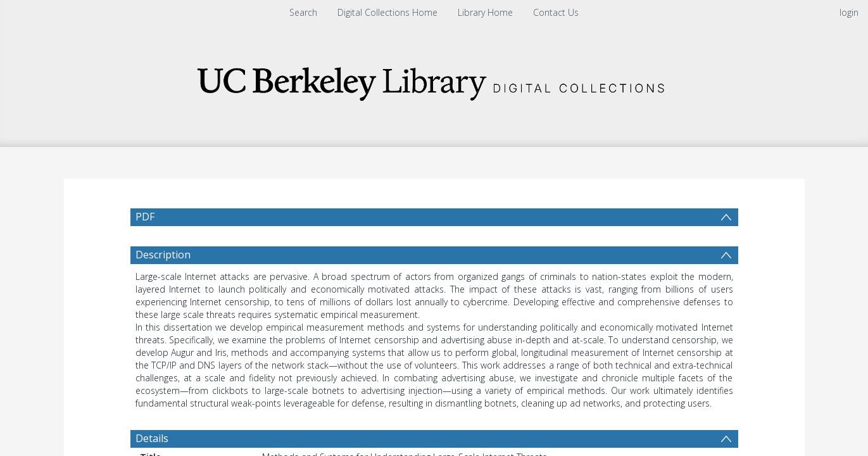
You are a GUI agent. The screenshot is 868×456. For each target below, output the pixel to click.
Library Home (485, 12)
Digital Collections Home (387, 12)
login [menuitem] (849, 12)
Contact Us (556, 12)
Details (152, 438)
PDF (145, 217)
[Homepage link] (434, 80)
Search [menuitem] (303, 12)
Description (163, 255)
